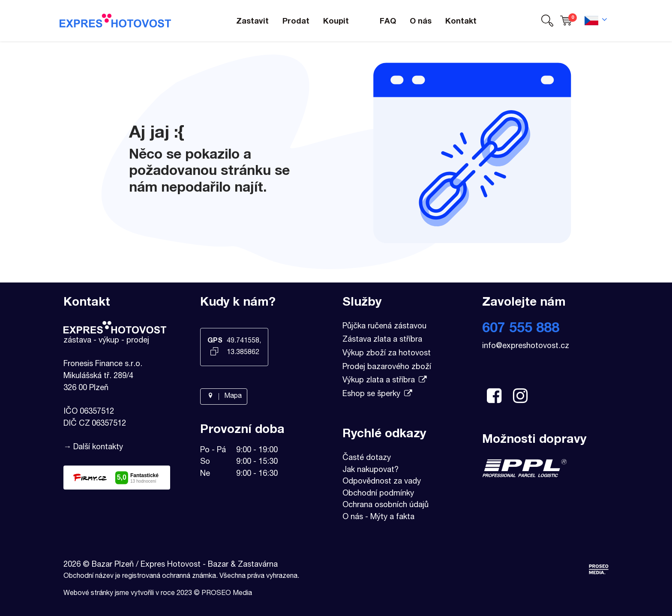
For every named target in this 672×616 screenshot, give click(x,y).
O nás (353, 517)
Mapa (224, 397)
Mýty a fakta (392, 517)
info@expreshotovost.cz (526, 346)
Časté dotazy (367, 458)
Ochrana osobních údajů (385, 505)
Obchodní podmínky (378, 494)
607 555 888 (521, 329)
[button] (547, 21)
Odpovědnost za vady (382, 482)
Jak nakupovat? (370, 470)
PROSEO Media (227, 594)
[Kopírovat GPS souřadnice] (215, 352)
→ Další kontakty (93, 448)
